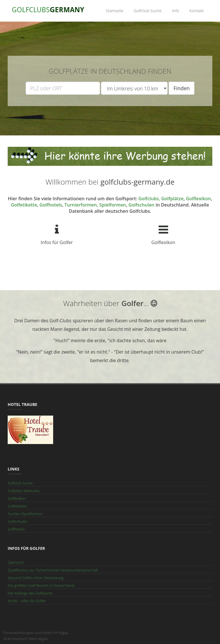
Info (176, 11)
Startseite (115, 11)
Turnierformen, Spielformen (95, 205)
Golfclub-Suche (148, 11)
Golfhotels (51, 205)
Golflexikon (198, 199)
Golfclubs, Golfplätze (161, 199)
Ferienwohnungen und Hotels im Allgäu (36, 633)
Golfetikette (24, 205)
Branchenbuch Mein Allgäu (26, 639)
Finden (181, 88)
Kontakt (197, 11)
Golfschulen (142, 205)
